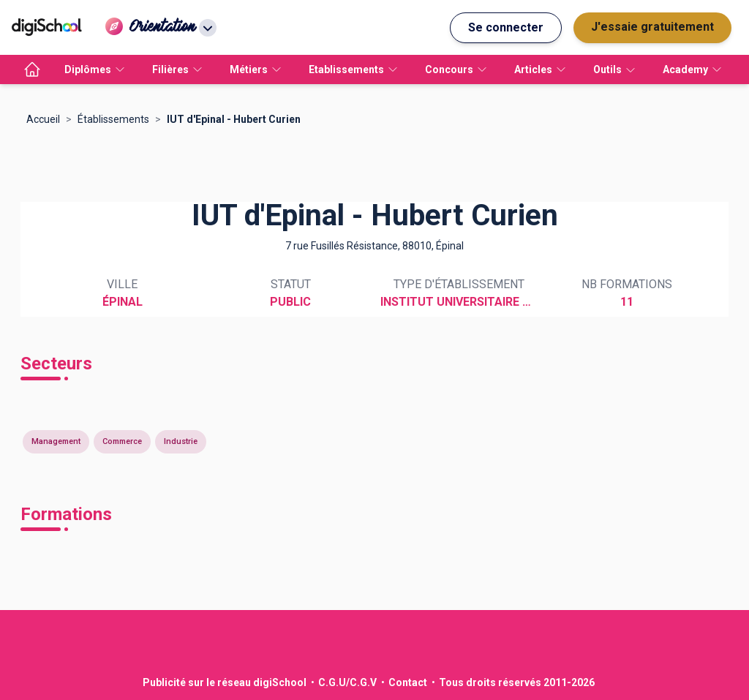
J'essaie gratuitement (652, 27)
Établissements (113, 119)
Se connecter (506, 27)
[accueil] (32, 69)
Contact (408, 682)
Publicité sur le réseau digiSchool (225, 682)
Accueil (43, 119)
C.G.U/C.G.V (347, 682)
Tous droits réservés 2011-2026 (517, 682)
